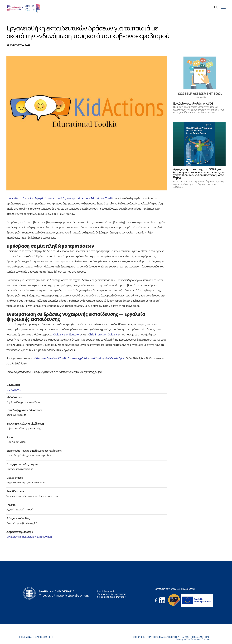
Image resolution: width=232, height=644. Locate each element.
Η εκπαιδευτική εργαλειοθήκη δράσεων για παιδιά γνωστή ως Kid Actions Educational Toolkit (60, 198)
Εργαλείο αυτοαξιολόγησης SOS (193, 103)
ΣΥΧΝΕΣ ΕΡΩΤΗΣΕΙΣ (44, 637)
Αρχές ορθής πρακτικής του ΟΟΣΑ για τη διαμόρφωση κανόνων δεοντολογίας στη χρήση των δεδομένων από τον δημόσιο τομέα (199, 174)
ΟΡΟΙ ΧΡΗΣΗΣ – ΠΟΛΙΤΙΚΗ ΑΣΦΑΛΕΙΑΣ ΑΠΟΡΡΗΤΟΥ (156, 637)
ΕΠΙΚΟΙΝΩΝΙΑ (25, 637)
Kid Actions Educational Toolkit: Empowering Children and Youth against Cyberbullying (79, 358)
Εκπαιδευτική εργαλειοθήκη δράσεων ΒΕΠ (29, 537)
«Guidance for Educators (67, 334)
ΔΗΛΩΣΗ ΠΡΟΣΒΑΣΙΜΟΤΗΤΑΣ (196, 637)
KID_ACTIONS (14, 390)
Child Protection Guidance (104, 334)
